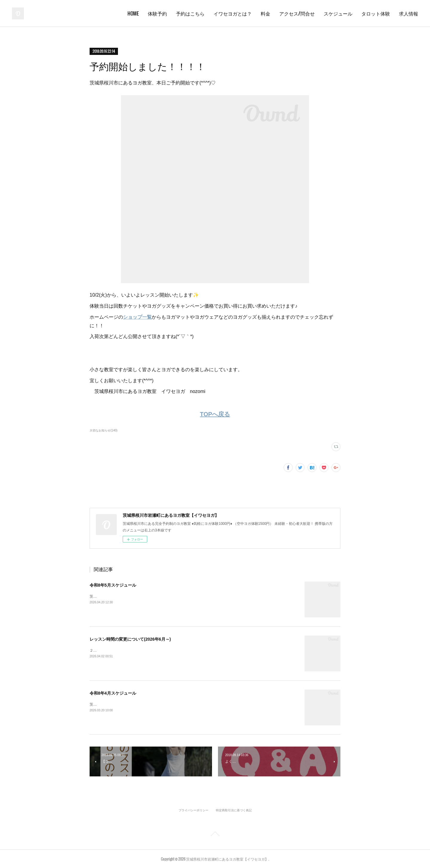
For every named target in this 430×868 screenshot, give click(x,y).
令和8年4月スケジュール (113, 693)
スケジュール (338, 13)
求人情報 (408, 13)
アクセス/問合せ (297, 13)
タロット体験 (376, 13)
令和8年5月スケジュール (113, 585)
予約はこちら (190, 13)
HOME (133, 13)
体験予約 (157, 13)
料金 (265, 13)
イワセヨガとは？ (233, 13)
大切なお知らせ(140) (103, 430)
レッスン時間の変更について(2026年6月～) (130, 639)
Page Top (215, 835)
